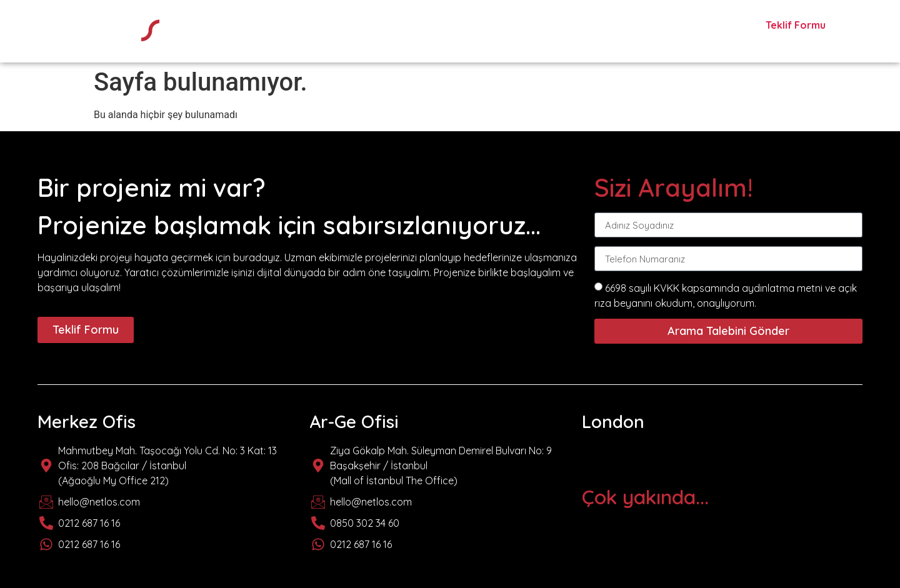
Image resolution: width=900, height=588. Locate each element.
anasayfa (328, 27)
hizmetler (488, 27)
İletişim (697, 27)
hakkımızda (408, 27)
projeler (632, 27)
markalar (562, 27)
